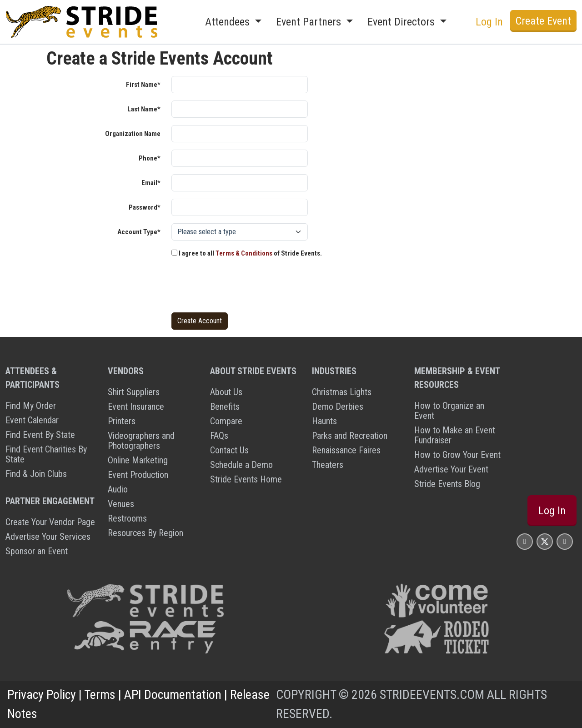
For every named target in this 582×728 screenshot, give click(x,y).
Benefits (225, 407)
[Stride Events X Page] (545, 541)
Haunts (324, 421)
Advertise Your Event (451, 469)
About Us (226, 392)
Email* (151, 183)
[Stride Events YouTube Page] (565, 541)
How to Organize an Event (449, 411)
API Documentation (173, 695)
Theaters (328, 465)
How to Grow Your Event (457, 455)
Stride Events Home (246, 479)
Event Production (138, 475)
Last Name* (144, 109)
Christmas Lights (342, 392)
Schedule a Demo (241, 465)
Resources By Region (145, 533)
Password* (145, 207)
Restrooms (127, 518)
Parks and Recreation (350, 436)
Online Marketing (138, 460)
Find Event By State (40, 435)
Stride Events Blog (447, 484)
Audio (118, 489)
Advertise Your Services (48, 537)
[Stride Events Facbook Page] (525, 541)
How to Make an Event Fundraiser (455, 435)
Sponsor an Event (37, 551)
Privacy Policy (42, 695)
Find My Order (31, 406)
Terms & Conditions (244, 253)
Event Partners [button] (310, 22)
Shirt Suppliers (134, 392)
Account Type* (139, 232)
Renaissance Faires (346, 450)
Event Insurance (136, 407)
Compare (226, 421)
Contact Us (229, 450)
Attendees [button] (229, 22)
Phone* (150, 158)
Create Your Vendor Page (50, 522)
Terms (100, 695)
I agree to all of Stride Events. (247, 253)
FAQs (219, 436)
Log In (489, 22)
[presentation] (241, 287)
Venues (121, 504)
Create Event (543, 21)
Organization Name (133, 134)
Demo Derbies (338, 407)
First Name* (143, 85)
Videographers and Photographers (141, 441)
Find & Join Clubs (36, 474)
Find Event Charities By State (46, 454)
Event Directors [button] (402, 22)
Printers (122, 421)
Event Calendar (32, 420)
